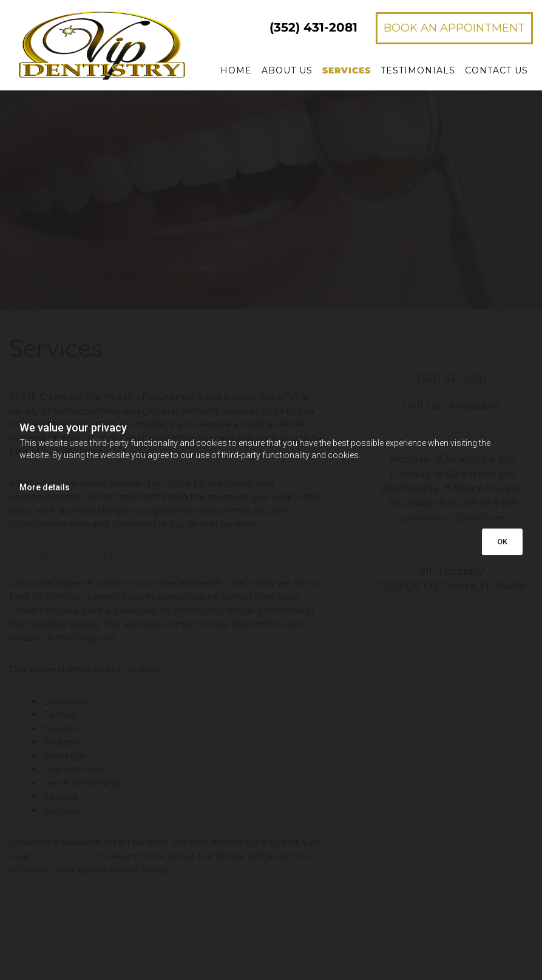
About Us (287, 70)
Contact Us (496, 70)
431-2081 (313, 27)
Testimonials (418, 70)
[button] (454, 28)
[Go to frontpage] (90, 43)
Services (347, 70)
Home (236, 70)
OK (502, 542)
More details (45, 487)
